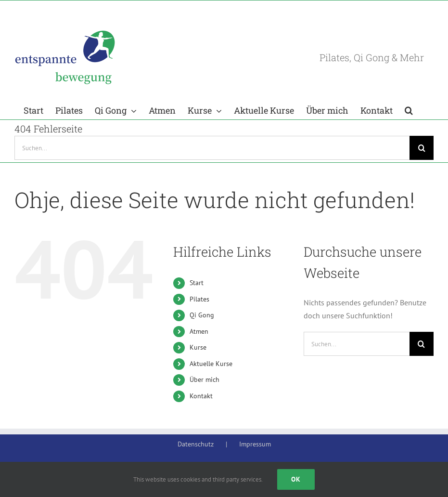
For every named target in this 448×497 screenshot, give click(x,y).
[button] (409, 109)
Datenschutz (196, 444)
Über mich (205, 379)
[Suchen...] (212, 148)
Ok (296, 479)
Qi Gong (202, 315)
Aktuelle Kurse (211, 364)
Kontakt (201, 396)
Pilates (199, 299)
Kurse (198, 347)
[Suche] (422, 148)
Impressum (255, 444)
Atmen (199, 331)
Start (197, 283)
